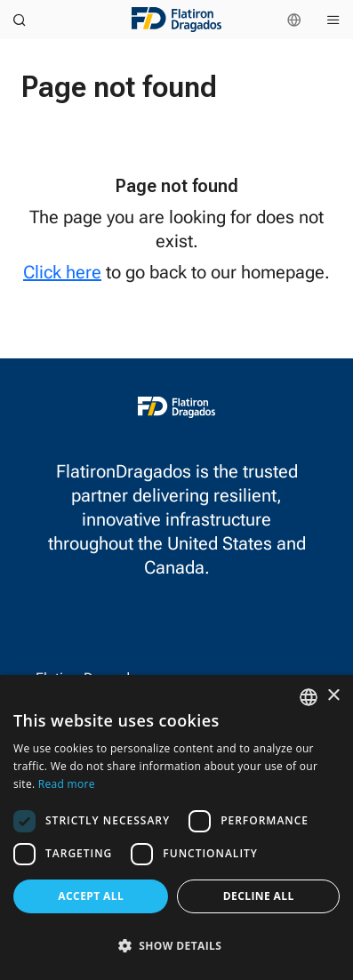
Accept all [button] (91, 896)
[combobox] (309, 697)
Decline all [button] (259, 896)
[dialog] (176, 827)
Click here (62, 272)
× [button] (333, 696)
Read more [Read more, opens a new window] (67, 784)
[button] (176, 946)
